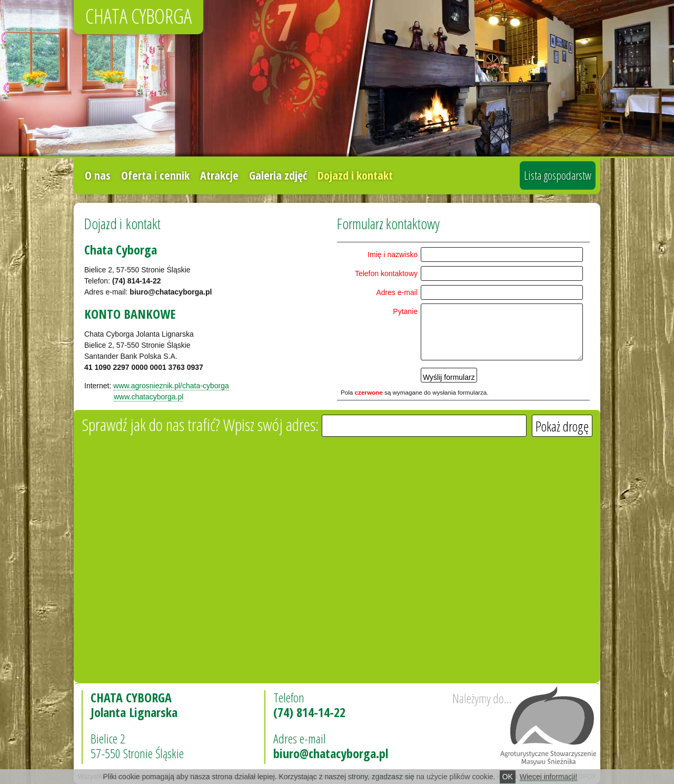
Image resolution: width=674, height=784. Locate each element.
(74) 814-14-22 (309, 712)
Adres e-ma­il (397, 292)
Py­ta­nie (405, 311)
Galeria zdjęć (278, 175)
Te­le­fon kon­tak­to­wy (386, 273)
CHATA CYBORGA (138, 16)
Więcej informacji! (549, 777)
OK (508, 777)
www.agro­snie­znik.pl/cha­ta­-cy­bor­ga (171, 386)
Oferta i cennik (155, 175)
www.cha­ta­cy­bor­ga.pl (148, 397)
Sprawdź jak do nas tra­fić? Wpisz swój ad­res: (202, 424)
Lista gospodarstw (558, 175)
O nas (98, 175)
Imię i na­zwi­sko (393, 254)
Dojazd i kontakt (355, 175)
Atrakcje (219, 175)
